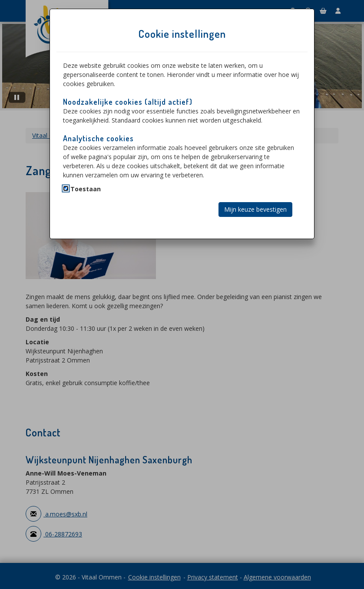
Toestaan (86, 189)
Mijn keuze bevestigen (255, 209)
